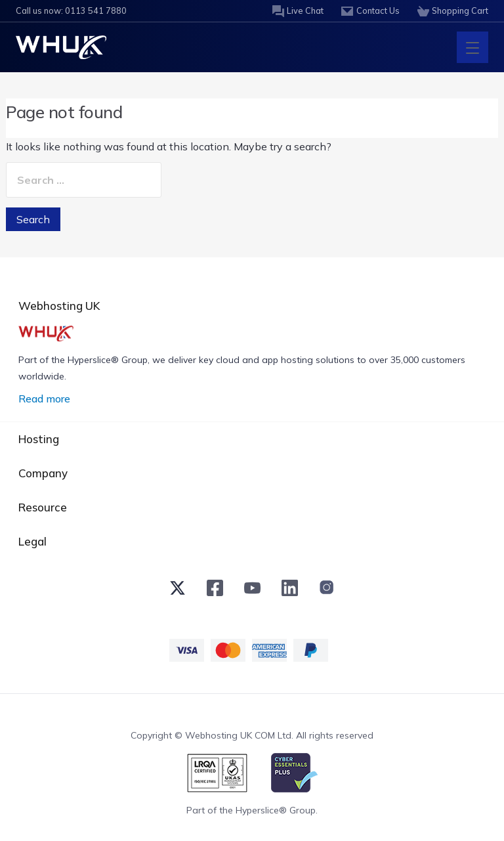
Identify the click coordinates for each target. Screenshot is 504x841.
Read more (44, 399)
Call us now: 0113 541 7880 (67, 11)
